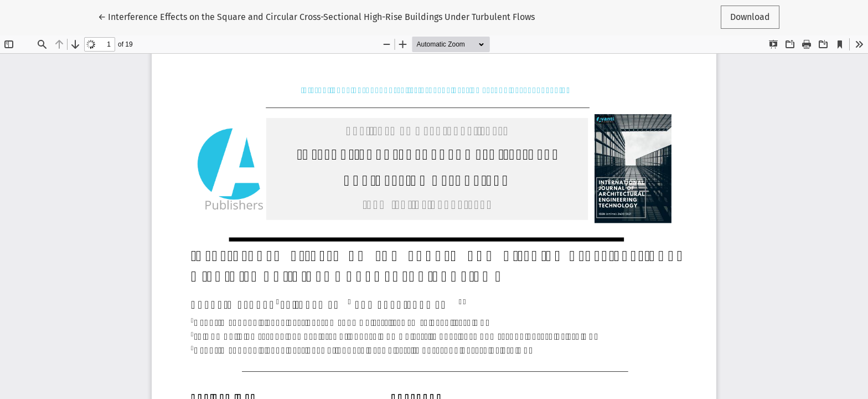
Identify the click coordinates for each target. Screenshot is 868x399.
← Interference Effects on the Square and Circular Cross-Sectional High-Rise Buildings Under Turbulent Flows (316, 16)
